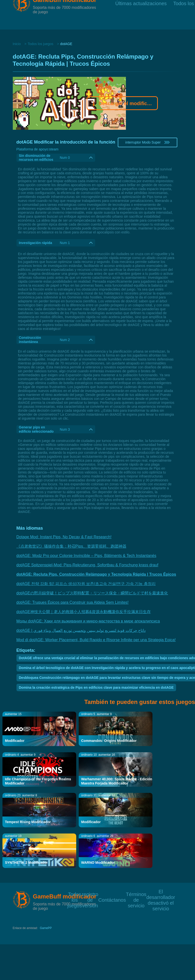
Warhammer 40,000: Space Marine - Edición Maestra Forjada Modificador (117, 781)
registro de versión (90, 894)
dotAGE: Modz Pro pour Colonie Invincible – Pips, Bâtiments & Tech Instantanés (86, 556)
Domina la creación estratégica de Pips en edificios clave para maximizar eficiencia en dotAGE (96, 687)
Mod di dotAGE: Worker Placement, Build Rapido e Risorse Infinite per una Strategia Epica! (96, 640)
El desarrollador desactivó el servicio (161, 891)
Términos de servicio (136, 894)
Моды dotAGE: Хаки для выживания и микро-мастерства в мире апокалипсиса (88, 621)
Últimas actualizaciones (141, 15)
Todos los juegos (40, 44)
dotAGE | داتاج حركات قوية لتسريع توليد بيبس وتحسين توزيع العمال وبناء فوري (81, 630)
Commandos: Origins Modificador (109, 741)
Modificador (15, 741)
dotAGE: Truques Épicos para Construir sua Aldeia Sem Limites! (73, 602)
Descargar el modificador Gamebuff (122, 104)
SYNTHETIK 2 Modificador (26, 863)
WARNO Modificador (98, 863)
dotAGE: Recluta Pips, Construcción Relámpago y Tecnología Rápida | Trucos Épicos (96, 574)
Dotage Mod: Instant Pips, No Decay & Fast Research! (64, 537)
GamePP (46, 928)
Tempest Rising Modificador (28, 822)
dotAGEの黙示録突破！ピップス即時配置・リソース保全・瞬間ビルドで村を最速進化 (92, 593)
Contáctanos (112, 900)
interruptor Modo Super (148, 142)
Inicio (17, 44)
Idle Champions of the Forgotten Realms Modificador (38, 781)
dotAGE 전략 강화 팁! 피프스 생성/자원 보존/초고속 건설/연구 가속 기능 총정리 (86, 584)
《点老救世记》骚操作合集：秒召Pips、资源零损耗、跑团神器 (71, 546)
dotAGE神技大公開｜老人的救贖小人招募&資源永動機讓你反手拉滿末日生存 (84, 612)
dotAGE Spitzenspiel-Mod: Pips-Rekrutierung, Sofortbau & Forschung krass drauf (87, 565)
